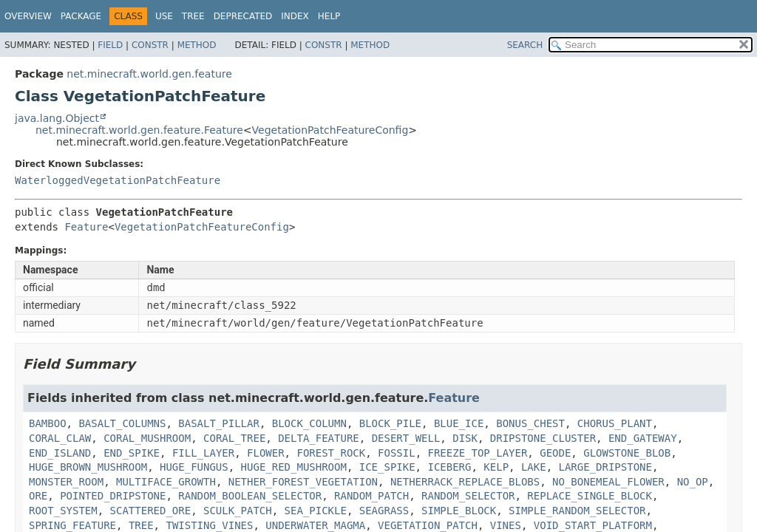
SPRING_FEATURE (72, 525)
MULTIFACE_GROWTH (166, 482)
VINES (506, 525)
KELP (496, 467)
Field (110, 45)
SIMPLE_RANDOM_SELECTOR (577, 511)
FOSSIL (397, 453)
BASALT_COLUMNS (122, 423)
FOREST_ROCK (331, 453)
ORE (38, 496)
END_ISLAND (60, 453)
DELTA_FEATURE (319, 438)
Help (329, 16)
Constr (150, 45)
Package (81, 16)
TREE (141, 525)
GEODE (555, 453)
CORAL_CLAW (60, 438)
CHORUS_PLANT (615, 423)
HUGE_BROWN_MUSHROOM (88, 467)
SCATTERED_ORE (151, 511)
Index (295, 16)
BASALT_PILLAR (219, 423)
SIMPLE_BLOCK (459, 511)
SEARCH (525, 45)
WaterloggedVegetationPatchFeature (118, 180)
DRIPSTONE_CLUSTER (543, 438)
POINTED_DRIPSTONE (113, 496)
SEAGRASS (384, 511)
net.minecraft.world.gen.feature (149, 74)
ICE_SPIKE (387, 467)
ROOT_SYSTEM (63, 511)
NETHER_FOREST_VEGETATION (303, 482)
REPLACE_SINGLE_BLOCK (590, 496)
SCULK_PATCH (238, 511)
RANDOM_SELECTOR (468, 496)
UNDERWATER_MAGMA (315, 525)
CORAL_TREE (234, 438)
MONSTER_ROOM (66, 482)
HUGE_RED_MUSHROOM (294, 467)
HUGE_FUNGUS (194, 467)
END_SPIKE (132, 453)
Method (197, 45)
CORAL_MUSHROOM (147, 438)
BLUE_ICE (459, 423)
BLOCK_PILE (390, 423)
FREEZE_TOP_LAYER (477, 453)
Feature (86, 227)
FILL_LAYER (203, 453)
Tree (193, 16)
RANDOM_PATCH (371, 496)
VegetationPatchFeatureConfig (330, 130)
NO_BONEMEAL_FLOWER (608, 482)
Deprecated (243, 16)
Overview (28, 16)
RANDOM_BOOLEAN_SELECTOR (250, 496)
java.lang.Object (57, 118)
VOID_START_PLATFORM (593, 525)
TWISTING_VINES (209, 525)
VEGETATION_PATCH (428, 525)
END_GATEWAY (643, 438)
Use (164, 16)
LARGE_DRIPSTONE (605, 467)
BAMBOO (48, 423)
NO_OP (693, 482)
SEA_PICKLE (316, 511)
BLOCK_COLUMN (309, 423)
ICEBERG (449, 467)
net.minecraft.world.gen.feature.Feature (139, 130)
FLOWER (266, 453)
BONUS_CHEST (530, 423)
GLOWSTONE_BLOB (627, 453)
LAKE (534, 467)
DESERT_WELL (406, 438)
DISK (465, 438)
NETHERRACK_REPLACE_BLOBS (465, 482)
